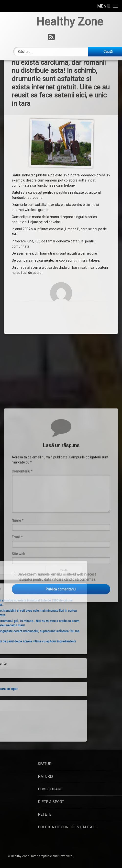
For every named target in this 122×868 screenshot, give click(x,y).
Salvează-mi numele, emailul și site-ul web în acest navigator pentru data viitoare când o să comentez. (57, 622)
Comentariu (22, 517)
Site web (18, 599)
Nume (18, 566)
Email (17, 582)
